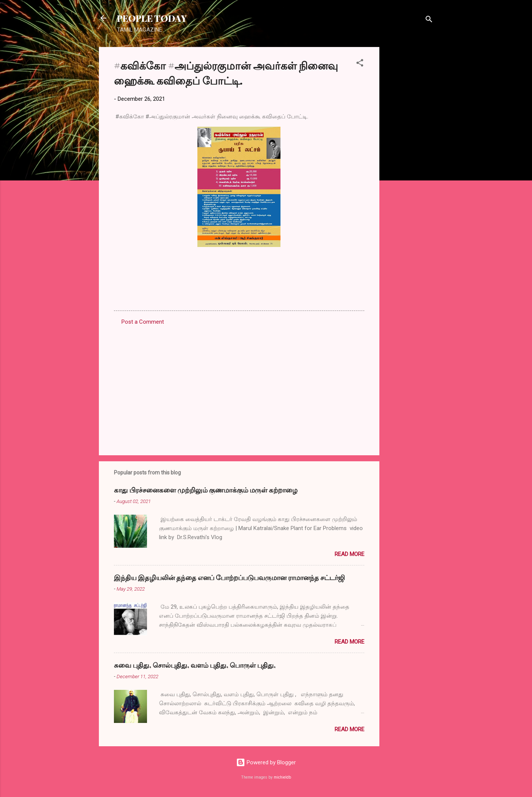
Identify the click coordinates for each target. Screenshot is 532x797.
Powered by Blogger (266, 762)
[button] (360, 64)
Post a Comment (143, 322)
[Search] (429, 20)
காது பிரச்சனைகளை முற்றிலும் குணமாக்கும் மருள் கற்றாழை (206, 490)
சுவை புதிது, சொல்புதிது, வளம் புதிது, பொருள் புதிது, (195, 665)
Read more (349, 554)
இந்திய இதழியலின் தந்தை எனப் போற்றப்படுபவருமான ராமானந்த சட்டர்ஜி (229, 577)
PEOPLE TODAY (152, 18)
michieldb (282, 777)
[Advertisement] (409, 160)
